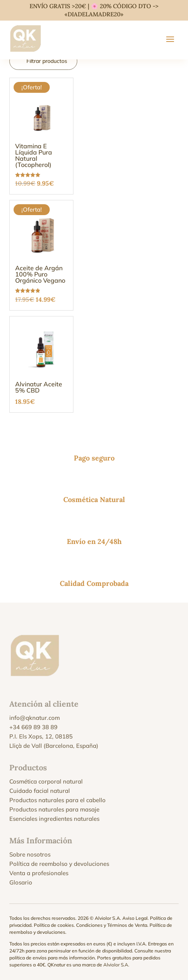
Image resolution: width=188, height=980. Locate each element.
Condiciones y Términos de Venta (112, 925)
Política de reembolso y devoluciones (59, 864)
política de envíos (28, 958)
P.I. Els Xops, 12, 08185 (41, 736)
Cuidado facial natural (40, 791)
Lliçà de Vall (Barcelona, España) (54, 746)
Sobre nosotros (30, 854)
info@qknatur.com (35, 718)
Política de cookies (54, 925)
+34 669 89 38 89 (33, 727)
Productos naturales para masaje (54, 809)
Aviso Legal (135, 918)
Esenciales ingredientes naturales (54, 819)
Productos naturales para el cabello (57, 800)
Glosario (21, 882)
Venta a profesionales (39, 873)
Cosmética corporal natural (46, 781)
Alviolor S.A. (116, 965)
